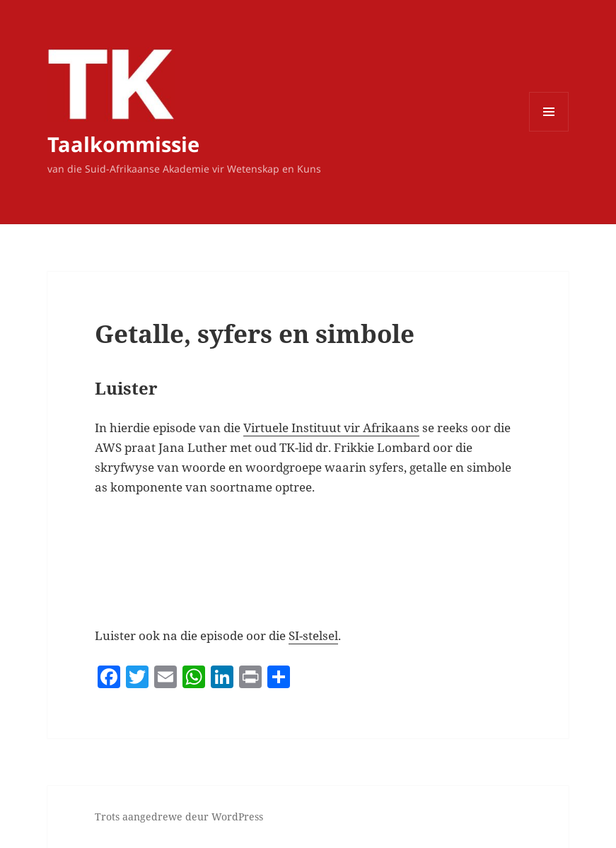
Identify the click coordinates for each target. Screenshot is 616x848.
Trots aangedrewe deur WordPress (179, 817)
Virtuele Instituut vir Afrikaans (331, 428)
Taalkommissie (123, 144)
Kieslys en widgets (549, 131)
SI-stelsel (313, 635)
